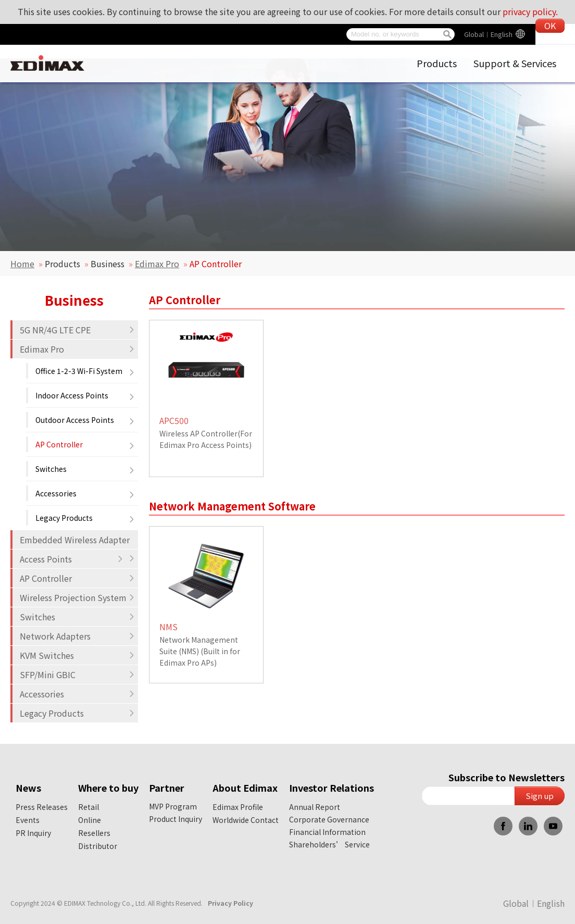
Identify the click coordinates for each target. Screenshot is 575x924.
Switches (85, 469)
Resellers (94, 833)
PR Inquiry (33, 833)
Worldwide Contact (246, 820)
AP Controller (85, 444)
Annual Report (315, 807)
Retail (89, 807)
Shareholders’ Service (329, 844)
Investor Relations (332, 788)
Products (437, 63)
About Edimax (245, 788)
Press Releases (42, 807)
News (28, 788)
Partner (167, 788)
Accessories (85, 493)
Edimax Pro (157, 264)
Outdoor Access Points (85, 420)
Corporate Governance (329, 819)
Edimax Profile (238, 807)
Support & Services (515, 63)
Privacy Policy (230, 903)
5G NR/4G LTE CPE (77, 330)
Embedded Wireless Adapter (77, 541)
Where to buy (108, 788)
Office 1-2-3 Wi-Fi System (85, 371)
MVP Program (173, 806)
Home (22, 264)
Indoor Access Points (85, 395)
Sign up (540, 796)
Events (28, 820)
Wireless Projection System (77, 597)
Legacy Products (85, 518)
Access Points (72, 559)
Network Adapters (77, 636)
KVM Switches (77, 655)
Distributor (98, 846)
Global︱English (488, 34)
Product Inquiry (176, 819)
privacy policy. (530, 11)
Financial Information (327, 832)
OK (550, 26)
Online (90, 820)
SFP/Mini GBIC (77, 675)
